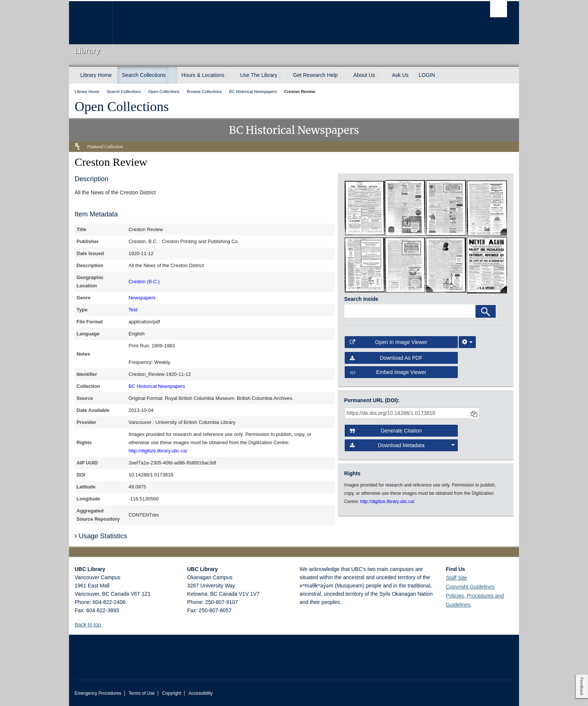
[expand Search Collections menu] (172, 75)
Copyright (172, 693)
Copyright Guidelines (470, 587)
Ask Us (400, 75)
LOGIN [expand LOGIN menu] (427, 75)
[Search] (486, 311)
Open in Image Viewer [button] (389, 342)
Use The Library (259, 75)
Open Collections (122, 107)
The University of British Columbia (91, 23)
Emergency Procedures (98, 693)
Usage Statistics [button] (101, 536)
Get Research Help (316, 75)
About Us (364, 75)
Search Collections (144, 75)
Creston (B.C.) (144, 282)
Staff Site (457, 578)
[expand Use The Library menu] (284, 75)
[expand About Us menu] (382, 75)
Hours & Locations (203, 75)
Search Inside (361, 299)
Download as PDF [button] (386, 358)
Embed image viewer (388, 372)
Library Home (96, 75)
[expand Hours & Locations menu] (231, 75)
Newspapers (142, 298)
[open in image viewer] (365, 207)
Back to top (91, 625)
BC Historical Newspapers (157, 386)
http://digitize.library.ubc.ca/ (158, 451)
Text (133, 310)
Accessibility (200, 693)
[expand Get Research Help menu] (345, 75)
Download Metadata (402, 445)
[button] (105, 624)
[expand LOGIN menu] (442, 75)
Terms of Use (142, 693)
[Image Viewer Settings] (467, 342)
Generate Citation (386, 431)
